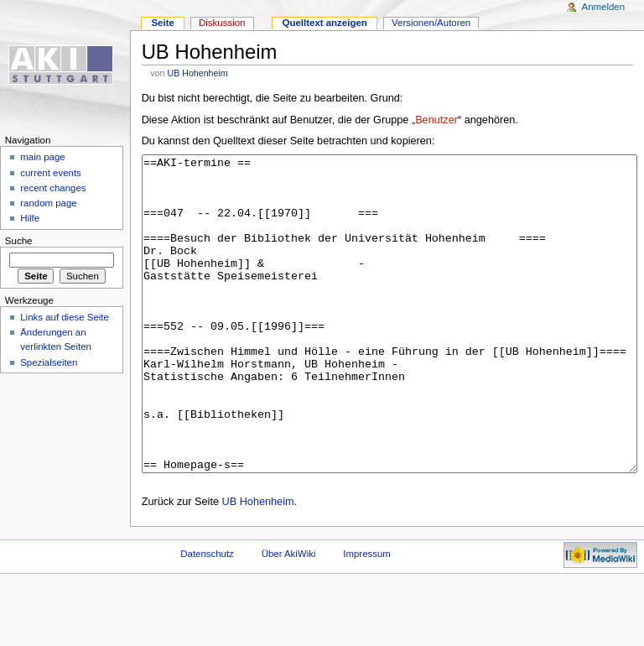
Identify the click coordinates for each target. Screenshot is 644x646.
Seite (162, 23)
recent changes (53, 188)
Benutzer (436, 120)
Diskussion (222, 23)
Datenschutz (207, 617)
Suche (19, 241)
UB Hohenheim (197, 73)
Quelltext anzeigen (325, 23)
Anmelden (604, 7)
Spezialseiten (49, 362)
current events (51, 173)
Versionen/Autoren (431, 23)
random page (49, 203)
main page (43, 157)
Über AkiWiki (289, 617)
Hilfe (30, 218)
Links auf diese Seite (65, 317)
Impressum (367, 617)
